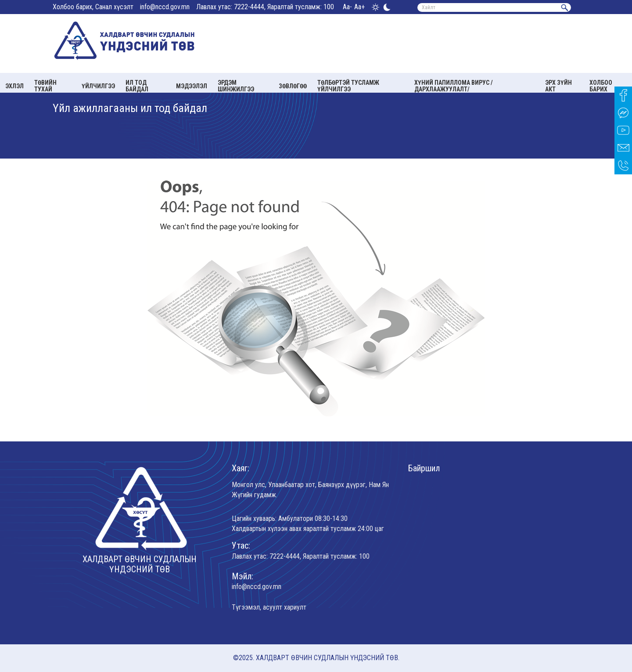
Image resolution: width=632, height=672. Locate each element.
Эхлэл (14, 86)
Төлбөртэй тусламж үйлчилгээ (348, 86)
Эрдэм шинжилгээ (236, 86)
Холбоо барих (601, 86)
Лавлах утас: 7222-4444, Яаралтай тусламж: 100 (265, 7)
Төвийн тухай (45, 86)
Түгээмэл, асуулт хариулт (269, 607)
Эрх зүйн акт (558, 86)
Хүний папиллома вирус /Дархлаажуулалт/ (454, 86)
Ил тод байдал (137, 86)
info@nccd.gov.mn (165, 7)
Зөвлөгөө (293, 86)
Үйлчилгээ (98, 86)
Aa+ (359, 7)
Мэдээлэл (192, 86)
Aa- (347, 7)
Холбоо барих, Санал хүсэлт (93, 7)
